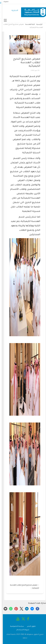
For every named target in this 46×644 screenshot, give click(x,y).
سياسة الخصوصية (15, 626)
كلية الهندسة (28, 25)
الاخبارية (13, 11)
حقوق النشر (30, 626)
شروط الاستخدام (21, 630)
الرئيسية (38, 25)
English (4, 2)
